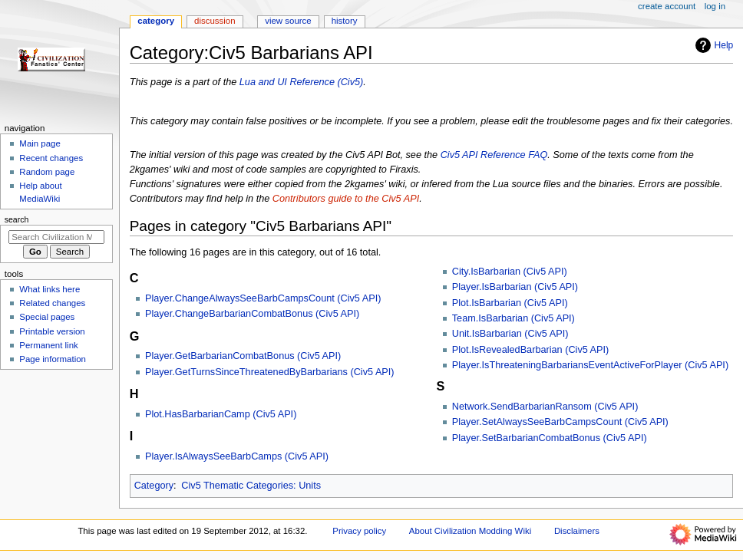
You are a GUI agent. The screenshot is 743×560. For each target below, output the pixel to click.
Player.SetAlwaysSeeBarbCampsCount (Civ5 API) (560, 422)
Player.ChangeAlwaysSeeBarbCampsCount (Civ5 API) (263, 298)
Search (17, 219)
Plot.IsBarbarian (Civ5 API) (510, 303)
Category (154, 486)
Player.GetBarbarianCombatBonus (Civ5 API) (243, 356)
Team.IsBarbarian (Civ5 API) (513, 318)
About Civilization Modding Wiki (470, 531)
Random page (47, 172)
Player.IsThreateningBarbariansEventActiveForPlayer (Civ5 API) (590, 365)
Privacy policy (359, 531)
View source (288, 21)
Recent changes (51, 158)
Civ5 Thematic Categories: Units (251, 486)
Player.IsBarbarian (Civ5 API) (515, 287)
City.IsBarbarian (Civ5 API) (510, 272)
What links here (50, 289)
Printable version (52, 331)
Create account (667, 6)
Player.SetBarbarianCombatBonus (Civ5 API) (550, 438)
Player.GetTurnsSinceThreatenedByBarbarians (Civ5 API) (270, 372)
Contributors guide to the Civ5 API (346, 199)
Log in (715, 6)
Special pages (47, 317)
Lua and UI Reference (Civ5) (302, 82)
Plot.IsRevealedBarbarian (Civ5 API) (531, 350)
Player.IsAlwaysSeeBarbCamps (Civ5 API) (237, 456)
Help (713, 45)
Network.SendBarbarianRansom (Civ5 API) (545, 407)
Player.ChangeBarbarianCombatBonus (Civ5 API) (252, 314)
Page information (53, 359)
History (345, 21)
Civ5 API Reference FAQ (494, 155)
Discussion (215, 21)
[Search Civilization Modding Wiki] (56, 237)
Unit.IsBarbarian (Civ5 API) (510, 334)
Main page (40, 143)
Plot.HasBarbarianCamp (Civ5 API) (221, 414)
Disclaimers (577, 531)
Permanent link (48, 345)
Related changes (52, 303)
